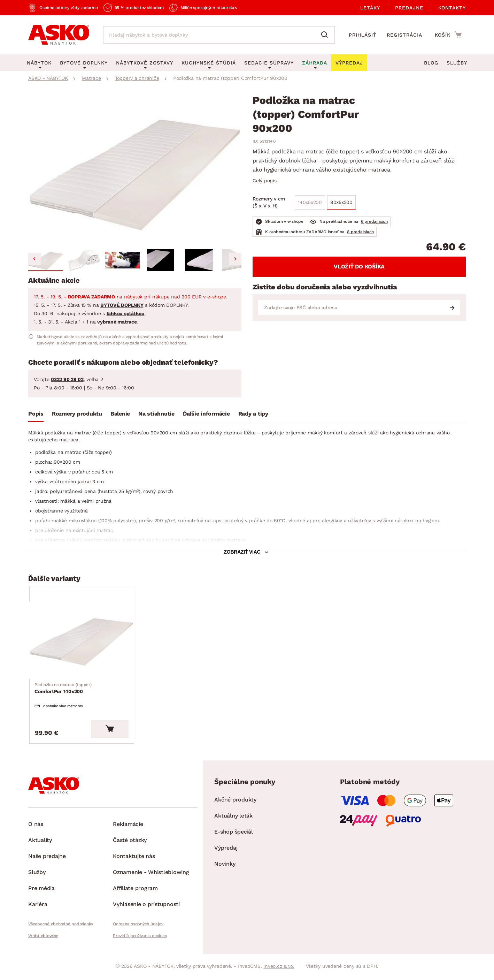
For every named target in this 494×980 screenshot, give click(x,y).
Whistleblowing (43, 938)
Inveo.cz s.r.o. (279, 968)
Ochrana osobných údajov (138, 926)
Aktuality (40, 842)
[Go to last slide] (34, 259)
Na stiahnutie (156, 414)
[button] (46, 260)
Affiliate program (135, 890)
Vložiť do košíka (359, 267)
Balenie (120, 414)
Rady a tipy (253, 414)
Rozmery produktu (77, 414)
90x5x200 (341, 202)
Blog (431, 63)
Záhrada (315, 63)
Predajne (409, 8)
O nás (36, 826)
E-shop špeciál (234, 834)
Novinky (225, 866)
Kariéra (38, 906)
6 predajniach (374, 221)
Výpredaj (226, 850)
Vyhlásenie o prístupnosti (146, 906)
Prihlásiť (363, 35)
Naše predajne (47, 858)
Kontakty (452, 8)
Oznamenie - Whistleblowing (151, 874)
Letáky (370, 8)
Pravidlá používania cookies (140, 938)
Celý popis (265, 181)
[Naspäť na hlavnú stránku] (59, 35)
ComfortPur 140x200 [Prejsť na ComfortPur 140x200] (63, 690)
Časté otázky (130, 842)
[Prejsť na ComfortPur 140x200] (83, 641)
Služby (457, 63)
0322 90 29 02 (67, 379)
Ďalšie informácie (206, 414)
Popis (36, 414)
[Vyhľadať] (326, 35)
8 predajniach (360, 232)
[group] (135, 171)
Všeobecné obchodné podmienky (61, 926)
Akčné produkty (235, 802)
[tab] (36, 415)
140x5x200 (310, 202)
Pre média (41, 890)
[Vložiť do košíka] (112, 731)
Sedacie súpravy (269, 63)
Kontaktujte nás (134, 858)
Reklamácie (128, 826)
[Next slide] (235, 259)
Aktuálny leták (233, 818)
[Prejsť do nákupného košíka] (448, 35)
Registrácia (404, 35)
